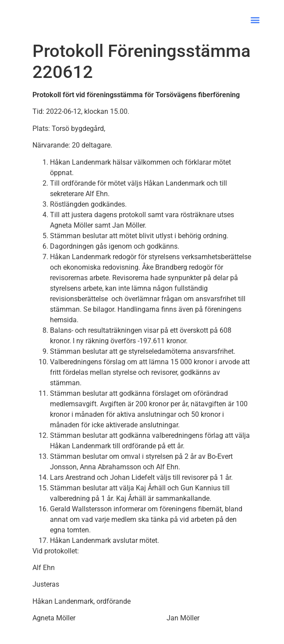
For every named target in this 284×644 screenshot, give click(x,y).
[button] (255, 20)
